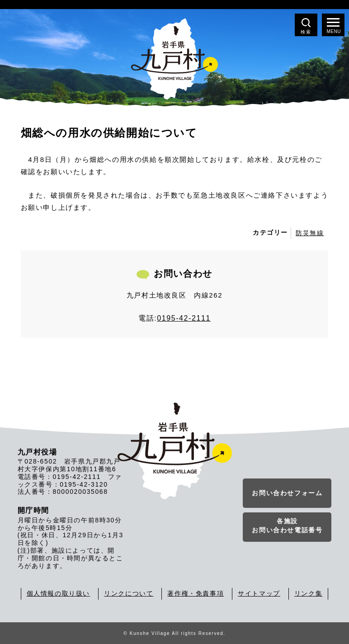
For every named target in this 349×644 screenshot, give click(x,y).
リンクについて (129, 593)
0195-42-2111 (184, 318)
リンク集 (308, 593)
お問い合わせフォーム (287, 493)
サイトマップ (259, 593)
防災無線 (310, 233)
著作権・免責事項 (196, 593)
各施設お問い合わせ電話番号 (287, 526)
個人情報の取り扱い (58, 593)
